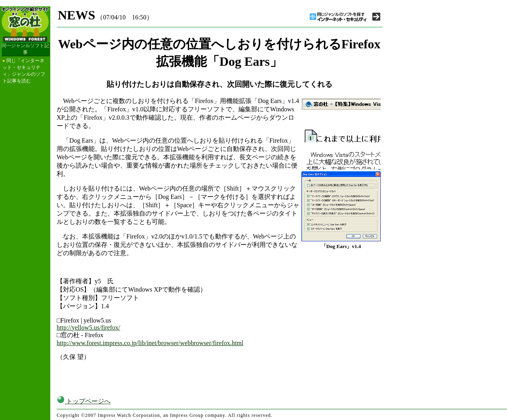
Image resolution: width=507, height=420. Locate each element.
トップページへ (84, 401)
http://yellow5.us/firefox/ (88, 327)
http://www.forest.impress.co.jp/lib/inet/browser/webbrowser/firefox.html (150, 343)
